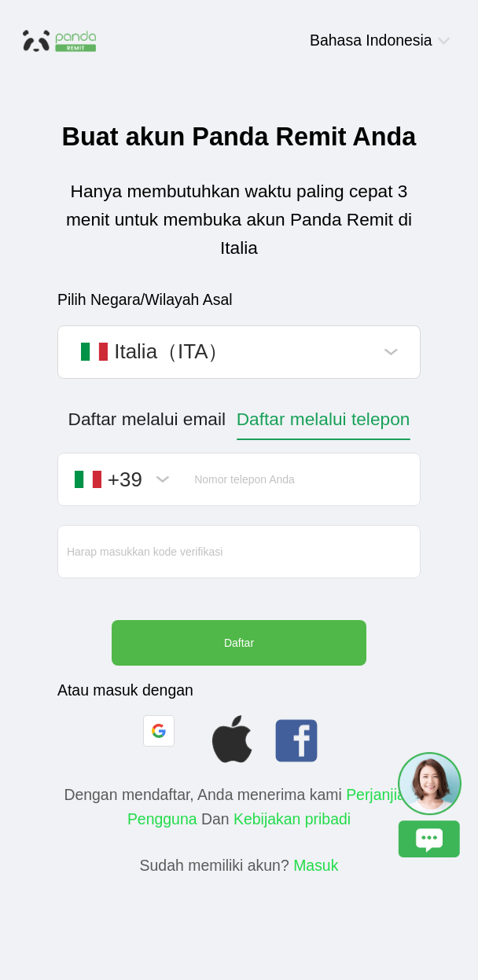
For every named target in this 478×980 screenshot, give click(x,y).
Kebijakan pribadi (292, 819)
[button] (159, 731)
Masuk (316, 865)
